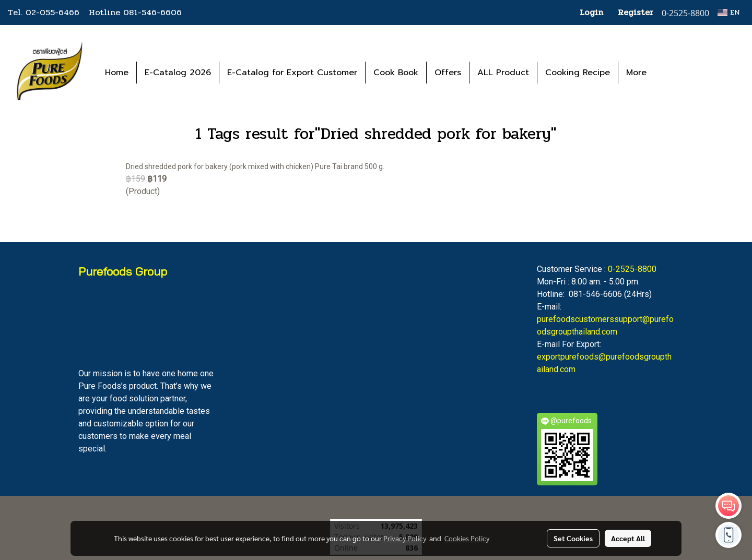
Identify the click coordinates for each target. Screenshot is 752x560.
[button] (670, 73)
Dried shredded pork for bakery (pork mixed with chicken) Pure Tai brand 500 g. (255, 166)
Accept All (628, 538)
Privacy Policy (405, 538)
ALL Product (503, 73)
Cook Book (396, 73)
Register (636, 12)
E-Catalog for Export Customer (292, 73)
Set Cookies (573, 538)
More (636, 73)
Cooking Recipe (578, 73)
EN (729, 12)
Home (117, 73)
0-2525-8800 (632, 269)
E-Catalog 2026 (178, 73)
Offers (448, 73)
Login (591, 12)
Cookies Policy (467, 538)
